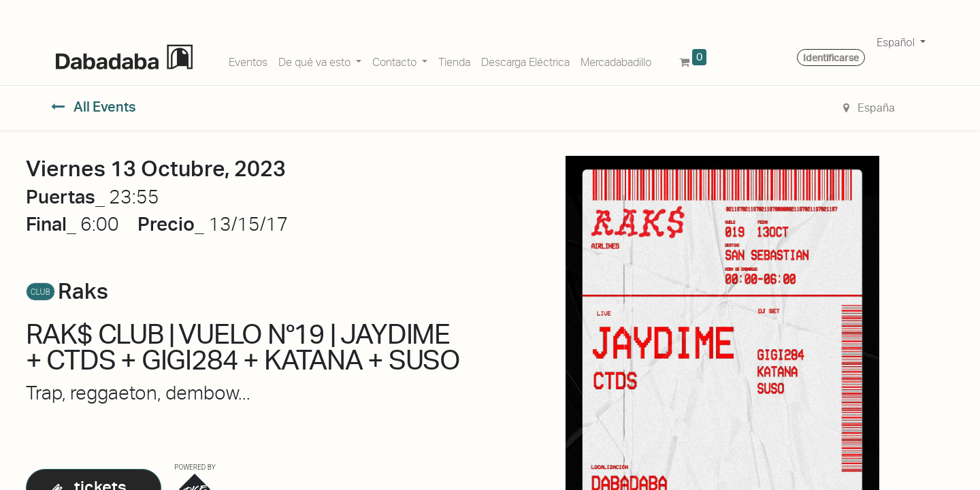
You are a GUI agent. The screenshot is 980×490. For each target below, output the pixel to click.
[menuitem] (248, 60)
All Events (94, 107)
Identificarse (831, 58)
